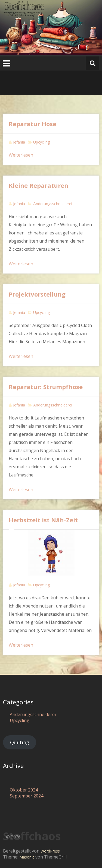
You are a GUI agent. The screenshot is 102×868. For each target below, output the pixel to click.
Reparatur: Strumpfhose (46, 387)
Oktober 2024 (24, 790)
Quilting (20, 742)
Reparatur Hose (33, 124)
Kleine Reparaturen (38, 185)
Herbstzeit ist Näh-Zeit (43, 520)
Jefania (19, 142)
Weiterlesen (21, 155)
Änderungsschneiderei (53, 204)
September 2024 (27, 796)
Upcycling (41, 142)
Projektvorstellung (37, 294)
